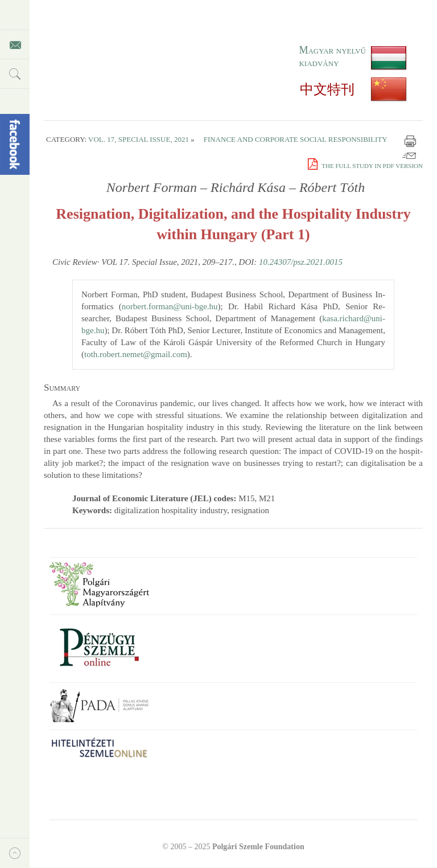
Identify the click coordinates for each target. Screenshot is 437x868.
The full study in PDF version (365, 166)
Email (409, 154)
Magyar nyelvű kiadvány (332, 56)
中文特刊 (327, 89)
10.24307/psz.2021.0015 (301, 262)
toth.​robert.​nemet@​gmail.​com (136, 354)
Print (410, 141)
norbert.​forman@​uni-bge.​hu (170, 306)
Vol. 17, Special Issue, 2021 (139, 139)
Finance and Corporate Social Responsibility (296, 139)
